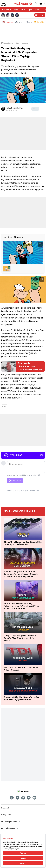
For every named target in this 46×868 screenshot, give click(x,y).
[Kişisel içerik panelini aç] (40, 15)
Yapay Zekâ (6, 10)
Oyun (30, 10)
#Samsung (19, 22)
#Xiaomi (29, 22)
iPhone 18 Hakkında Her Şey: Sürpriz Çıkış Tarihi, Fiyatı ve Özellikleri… (23, 797)
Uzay (4, 406)
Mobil (16, 10)
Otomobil (39, 10)
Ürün (23, 10)
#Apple (10, 22)
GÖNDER (15, 481)
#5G (4, 22)
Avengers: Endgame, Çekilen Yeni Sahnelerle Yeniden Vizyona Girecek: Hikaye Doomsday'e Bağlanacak (21, 828)
